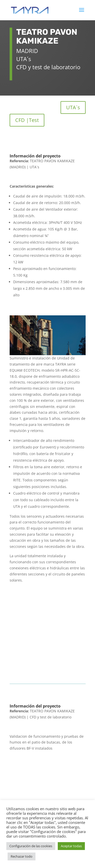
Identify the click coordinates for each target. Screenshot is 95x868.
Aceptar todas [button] (71, 846)
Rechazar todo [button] (22, 856)
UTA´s (73, 107)
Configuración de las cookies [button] (31, 846)
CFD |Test (27, 120)
